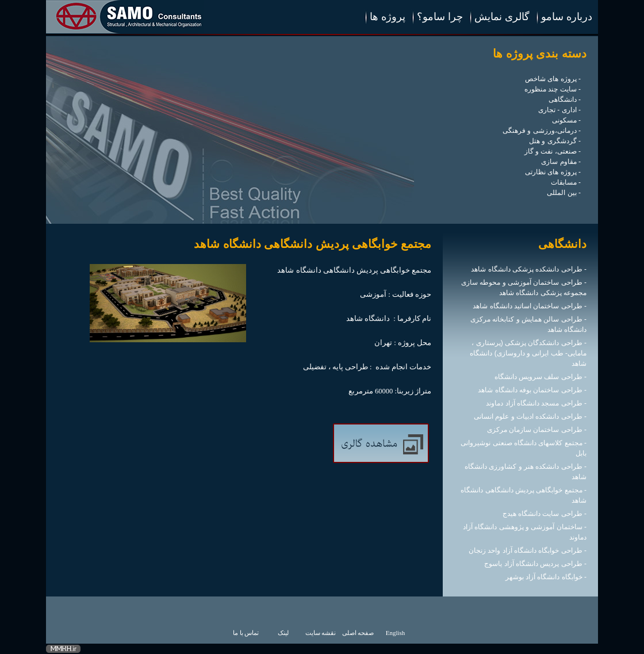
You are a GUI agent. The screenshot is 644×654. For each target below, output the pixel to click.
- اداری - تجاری (559, 110)
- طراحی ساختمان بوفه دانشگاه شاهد (532, 390)
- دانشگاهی (565, 100)
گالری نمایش (502, 17)
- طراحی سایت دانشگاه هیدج (545, 514)
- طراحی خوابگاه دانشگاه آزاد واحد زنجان (528, 550)
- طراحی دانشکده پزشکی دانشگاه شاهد (529, 269)
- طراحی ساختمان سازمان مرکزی (537, 430)
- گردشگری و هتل (555, 141)
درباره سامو (567, 17)
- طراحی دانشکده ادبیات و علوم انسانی (530, 416)
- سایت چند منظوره (553, 89)
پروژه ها (388, 17)
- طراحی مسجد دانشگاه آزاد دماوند (536, 403)
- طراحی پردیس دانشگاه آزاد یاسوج (535, 564)
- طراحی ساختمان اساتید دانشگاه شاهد (530, 306)
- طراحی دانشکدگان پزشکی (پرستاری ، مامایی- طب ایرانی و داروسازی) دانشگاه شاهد (528, 353)
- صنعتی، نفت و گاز (553, 151)
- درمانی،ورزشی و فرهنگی (542, 131)
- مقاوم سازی (561, 162)
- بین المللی (564, 193)
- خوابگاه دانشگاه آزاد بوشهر (546, 577)
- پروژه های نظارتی (553, 172)
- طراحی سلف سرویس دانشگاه (540, 377)
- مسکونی (566, 120)
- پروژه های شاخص (553, 79)
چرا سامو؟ (440, 17)
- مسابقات (566, 182)
